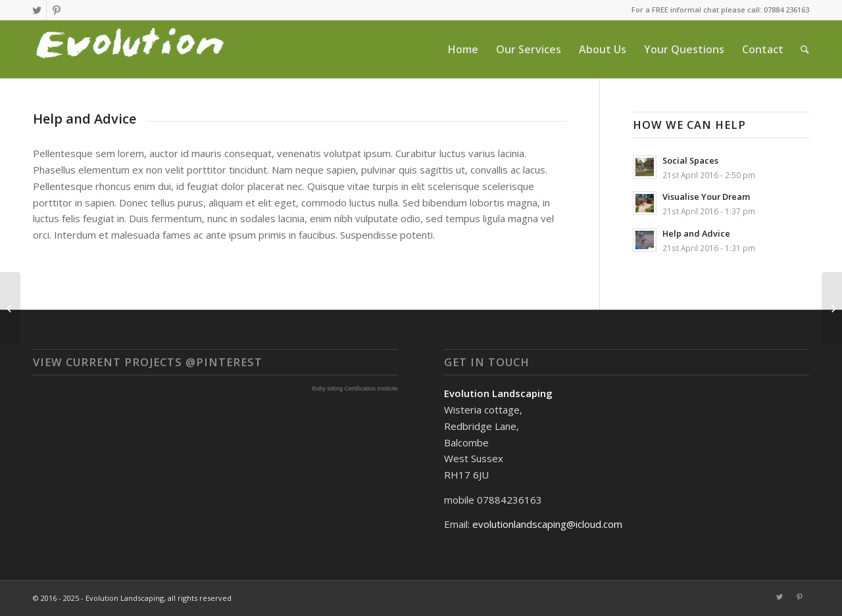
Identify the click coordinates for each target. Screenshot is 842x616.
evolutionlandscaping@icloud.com (547, 524)
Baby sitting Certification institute (355, 389)
